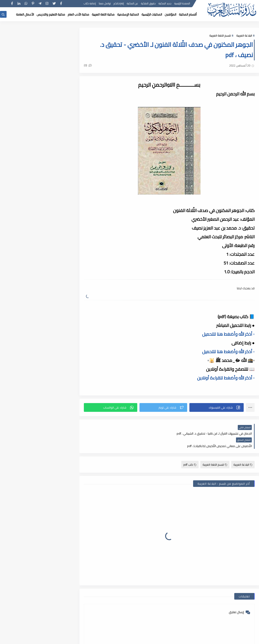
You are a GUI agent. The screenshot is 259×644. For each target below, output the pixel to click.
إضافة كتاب (90, 4)
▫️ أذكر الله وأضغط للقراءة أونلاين (226, 378)
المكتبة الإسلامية (128, 14)
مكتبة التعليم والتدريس (51, 14)
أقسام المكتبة (188, 14)
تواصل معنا (105, 4)
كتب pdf (190, 452)
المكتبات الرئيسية (152, 14)
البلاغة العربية (244, 35)
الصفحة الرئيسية (182, 4)
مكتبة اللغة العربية (103, 14)
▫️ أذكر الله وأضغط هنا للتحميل (228, 334)
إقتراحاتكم (119, 4)
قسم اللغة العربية (220, 35)
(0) (88, 65)
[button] (217, 407)
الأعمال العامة (25, 14)
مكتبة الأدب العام (78, 14)
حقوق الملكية (149, 4)
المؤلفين (170, 14)
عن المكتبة (133, 4)
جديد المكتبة (165, 4)
